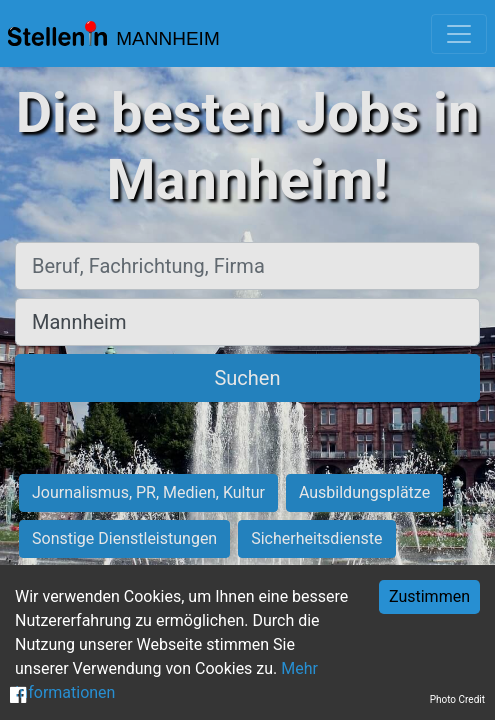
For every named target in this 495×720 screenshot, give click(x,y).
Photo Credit (457, 699)
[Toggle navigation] (459, 34)
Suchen (247, 378)
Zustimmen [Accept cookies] (429, 596)
